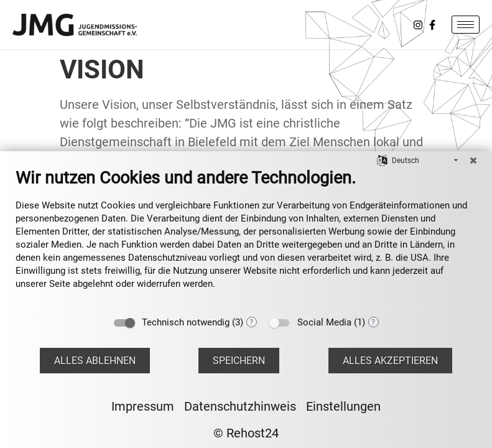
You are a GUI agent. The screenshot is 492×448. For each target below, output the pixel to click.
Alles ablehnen (95, 361)
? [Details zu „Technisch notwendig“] (251, 322)
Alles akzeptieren (390, 361)
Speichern (239, 361)
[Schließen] (473, 161)
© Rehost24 (246, 433)
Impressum (143, 406)
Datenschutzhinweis (240, 406)
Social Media (324, 322)
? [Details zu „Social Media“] (373, 322)
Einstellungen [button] (343, 406)
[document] (246, 238)
